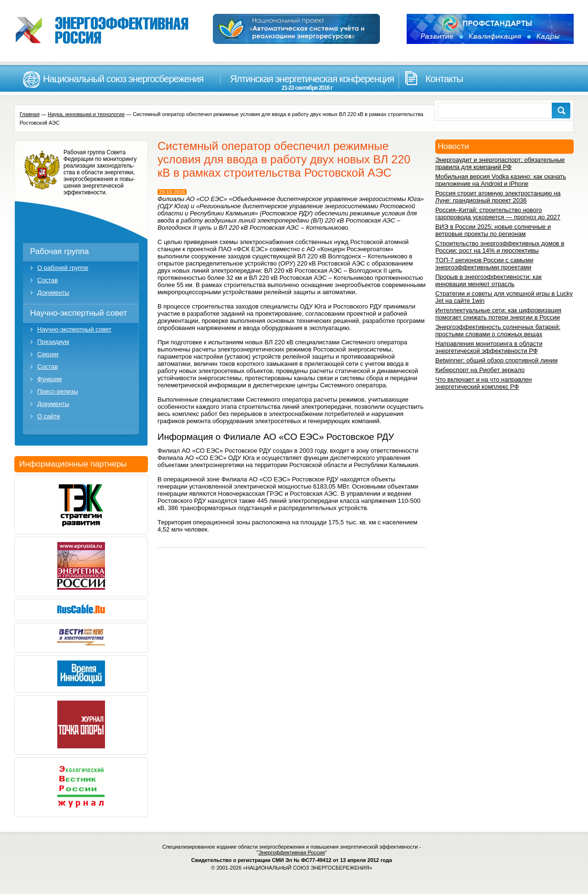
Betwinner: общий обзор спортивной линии (496, 360)
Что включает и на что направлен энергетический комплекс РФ (483, 383)
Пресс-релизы (58, 391)
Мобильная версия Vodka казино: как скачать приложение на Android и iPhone (501, 180)
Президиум (53, 342)
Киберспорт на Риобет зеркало (480, 370)
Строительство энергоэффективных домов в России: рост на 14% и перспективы (500, 247)
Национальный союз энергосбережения (123, 79)
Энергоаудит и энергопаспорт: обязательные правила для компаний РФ (500, 163)
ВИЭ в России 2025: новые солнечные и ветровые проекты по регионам (493, 230)
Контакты (444, 79)
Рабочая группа (59, 251)
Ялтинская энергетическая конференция (307, 82)
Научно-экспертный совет (79, 313)
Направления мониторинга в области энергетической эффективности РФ (489, 347)
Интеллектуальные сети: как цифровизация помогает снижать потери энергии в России (498, 314)
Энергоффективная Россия (292, 852)
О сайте (49, 416)
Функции (49, 379)
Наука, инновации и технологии (86, 114)
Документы (53, 293)
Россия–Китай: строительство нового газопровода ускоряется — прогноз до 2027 (498, 213)
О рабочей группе (63, 268)
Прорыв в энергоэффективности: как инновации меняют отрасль (488, 280)
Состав (47, 280)
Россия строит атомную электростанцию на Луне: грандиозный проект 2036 (498, 197)
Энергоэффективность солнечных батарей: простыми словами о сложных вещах (498, 330)
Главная (30, 114)
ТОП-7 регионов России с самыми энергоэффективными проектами (484, 264)
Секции (48, 354)
